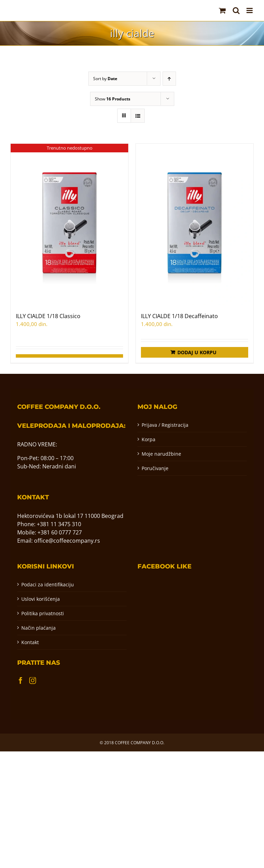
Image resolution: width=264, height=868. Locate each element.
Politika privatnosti (43, 613)
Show (113, 99)
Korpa (148, 439)
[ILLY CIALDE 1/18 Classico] (69, 224)
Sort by (105, 79)
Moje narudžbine (161, 454)
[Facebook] (21, 681)
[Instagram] (33, 681)
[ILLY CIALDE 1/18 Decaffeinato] (195, 224)
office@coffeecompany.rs (67, 541)
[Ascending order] (169, 79)
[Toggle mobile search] (236, 10)
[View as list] (138, 116)
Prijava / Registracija (165, 425)
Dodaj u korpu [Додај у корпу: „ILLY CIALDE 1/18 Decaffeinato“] (197, 352)
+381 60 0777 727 (60, 532)
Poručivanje (155, 468)
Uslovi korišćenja (41, 599)
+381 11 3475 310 (59, 524)
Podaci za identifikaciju (48, 584)
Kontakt (30, 642)
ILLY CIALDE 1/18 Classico (48, 316)
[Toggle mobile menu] (250, 10)
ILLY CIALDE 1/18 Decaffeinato (179, 316)
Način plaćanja (38, 628)
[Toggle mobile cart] (222, 10)
